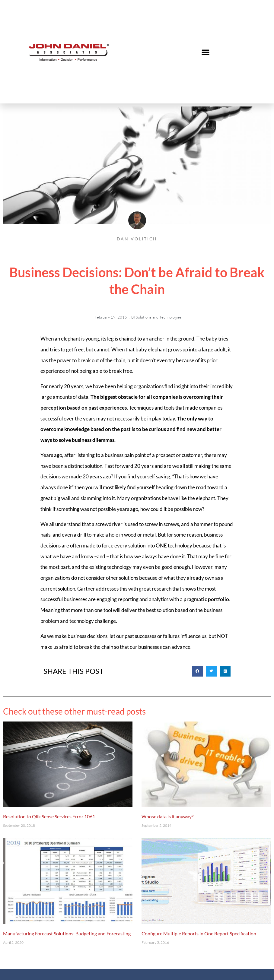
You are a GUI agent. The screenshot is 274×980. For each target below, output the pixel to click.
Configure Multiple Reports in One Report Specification (199, 933)
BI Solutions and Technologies (156, 317)
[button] (205, 52)
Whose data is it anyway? (167, 816)
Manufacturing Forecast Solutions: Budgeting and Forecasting (67, 933)
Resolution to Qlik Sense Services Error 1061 (49, 816)
